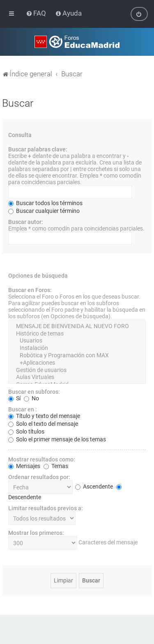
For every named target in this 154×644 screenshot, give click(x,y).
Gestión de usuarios (77, 370)
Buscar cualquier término (44, 210)
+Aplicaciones (77, 363)
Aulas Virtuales (77, 377)
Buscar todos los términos (45, 203)
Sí (14, 398)
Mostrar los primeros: (36, 533)
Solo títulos (26, 432)
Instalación (77, 348)
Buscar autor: (26, 222)
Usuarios (77, 341)
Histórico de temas (77, 333)
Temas (56, 466)
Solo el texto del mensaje (43, 424)
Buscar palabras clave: (38, 149)
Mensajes (24, 466)
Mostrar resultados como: (42, 459)
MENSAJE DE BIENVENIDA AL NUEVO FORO (77, 326)
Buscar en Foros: (30, 290)
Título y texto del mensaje (44, 416)
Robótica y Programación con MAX (77, 355)
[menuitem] (37, 13)
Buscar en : (23, 409)
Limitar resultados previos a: (46, 508)
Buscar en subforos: (34, 392)
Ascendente (94, 486)
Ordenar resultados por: (39, 477)
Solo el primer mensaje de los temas (57, 439)
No (31, 398)
